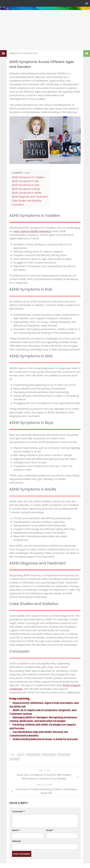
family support (49, 755)
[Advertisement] (45, 30)
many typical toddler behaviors (32, 231)
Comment (18, 812)
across (21, 755)
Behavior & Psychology (23, 53)
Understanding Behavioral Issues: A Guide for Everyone (45, 739)
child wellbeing (33, 755)
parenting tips (64, 755)
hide (27, 173)
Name (16, 830)
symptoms (15, 759)
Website (17, 841)
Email (50, 830)
